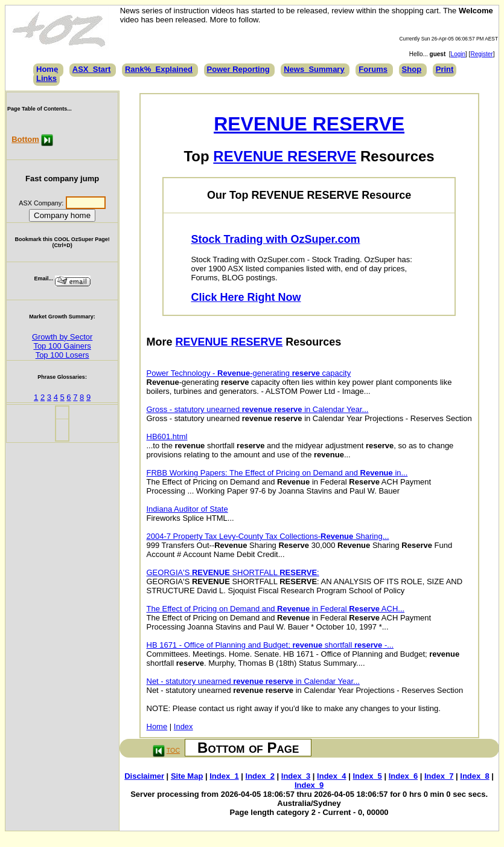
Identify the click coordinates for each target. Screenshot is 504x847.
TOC (173, 750)
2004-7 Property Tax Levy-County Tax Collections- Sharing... (268, 536)
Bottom (25, 139)
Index (183, 726)
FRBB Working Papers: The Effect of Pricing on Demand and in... (277, 473)
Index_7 (439, 776)
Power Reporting (238, 69)
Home (47, 69)
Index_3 (296, 776)
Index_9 (309, 785)
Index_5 (367, 776)
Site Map (187, 776)
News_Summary (314, 69)
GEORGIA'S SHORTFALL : (233, 572)
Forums (373, 69)
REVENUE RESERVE (309, 124)
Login (458, 54)
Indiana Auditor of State (187, 509)
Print (445, 69)
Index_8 (474, 776)
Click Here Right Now (246, 297)
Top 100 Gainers (62, 346)
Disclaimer (144, 776)
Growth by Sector (62, 337)
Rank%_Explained (159, 69)
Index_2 (260, 776)
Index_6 (403, 776)
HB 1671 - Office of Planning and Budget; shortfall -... (270, 645)
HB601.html (167, 436)
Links (46, 78)
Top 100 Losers (62, 355)
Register (481, 54)
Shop (412, 69)
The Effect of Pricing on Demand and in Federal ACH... (276, 609)
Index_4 (331, 776)
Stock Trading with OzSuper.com (275, 239)
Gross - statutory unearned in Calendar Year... (258, 409)
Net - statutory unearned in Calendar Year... (253, 681)
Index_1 (224, 776)
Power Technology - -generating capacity (249, 373)
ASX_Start (92, 69)
